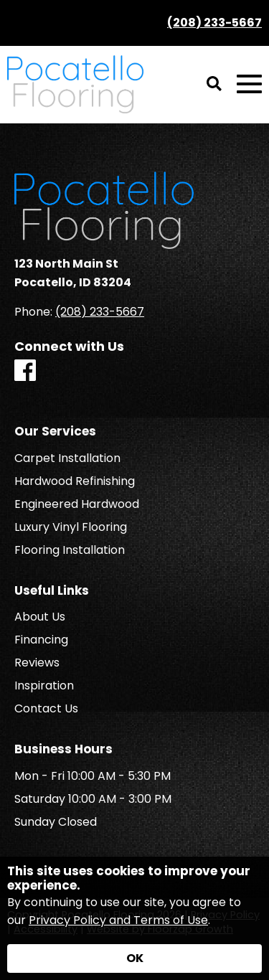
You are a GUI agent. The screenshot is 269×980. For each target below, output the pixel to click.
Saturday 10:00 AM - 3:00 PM (93, 799)
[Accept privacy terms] (134, 958)
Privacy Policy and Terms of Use (118, 920)
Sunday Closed (56, 822)
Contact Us (46, 709)
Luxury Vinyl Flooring (71, 527)
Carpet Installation (67, 458)
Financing (41, 640)
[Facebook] (25, 371)
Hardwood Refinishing (75, 481)
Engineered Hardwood (77, 504)
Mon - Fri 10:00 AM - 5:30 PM (93, 776)
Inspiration (44, 686)
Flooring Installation (70, 550)
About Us (40, 617)
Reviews (37, 663)
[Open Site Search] (214, 85)
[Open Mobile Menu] (249, 84)
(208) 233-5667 (214, 23)
